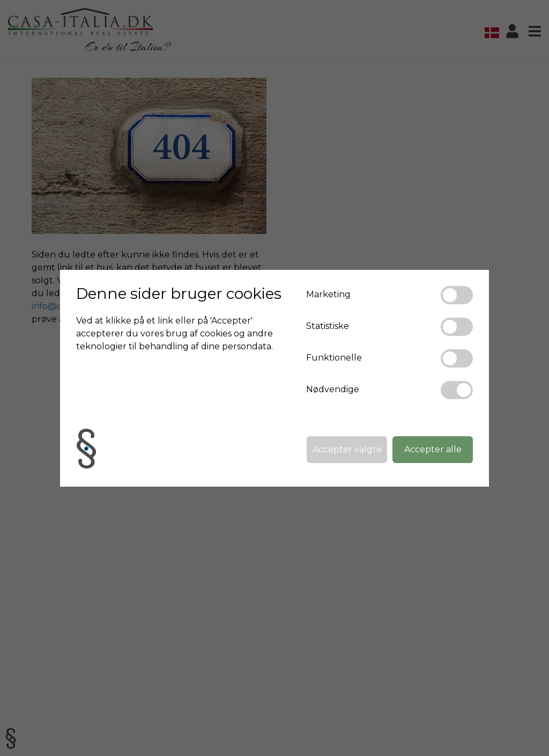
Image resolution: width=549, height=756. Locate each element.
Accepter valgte (347, 449)
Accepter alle (433, 449)
